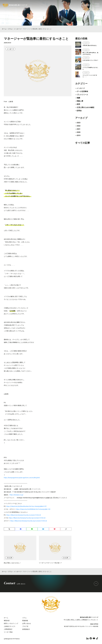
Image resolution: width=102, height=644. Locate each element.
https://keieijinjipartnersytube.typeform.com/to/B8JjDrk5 (22, 478)
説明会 (79, 111)
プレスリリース (82, 95)
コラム (10, 29)
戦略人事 (80, 101)
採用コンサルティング (11, 623)
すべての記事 (83, 143)
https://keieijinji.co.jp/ (16, 495)
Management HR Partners (12, 639)
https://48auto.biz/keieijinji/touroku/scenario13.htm (23, 515)
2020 (79, 132)
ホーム (4, 29)
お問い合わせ (27, 623)
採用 (78, 104)
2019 (79, 135)
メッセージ (18, 29)
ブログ (24, 626)
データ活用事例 (82, 91)
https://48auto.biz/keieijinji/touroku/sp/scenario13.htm (26, 518)
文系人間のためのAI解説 (86, 107)
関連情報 (25, 621)
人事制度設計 (8, 629)
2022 (79, 126)
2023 (79, 123)
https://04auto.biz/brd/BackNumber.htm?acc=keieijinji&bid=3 (26, 506)
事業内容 (7, 621)
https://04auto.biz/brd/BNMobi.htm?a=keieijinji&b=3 (32, 509)
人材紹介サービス (10, 626)
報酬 (78, 98)
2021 (79, 129)
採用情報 (87, 5)
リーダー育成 (8, 632)
